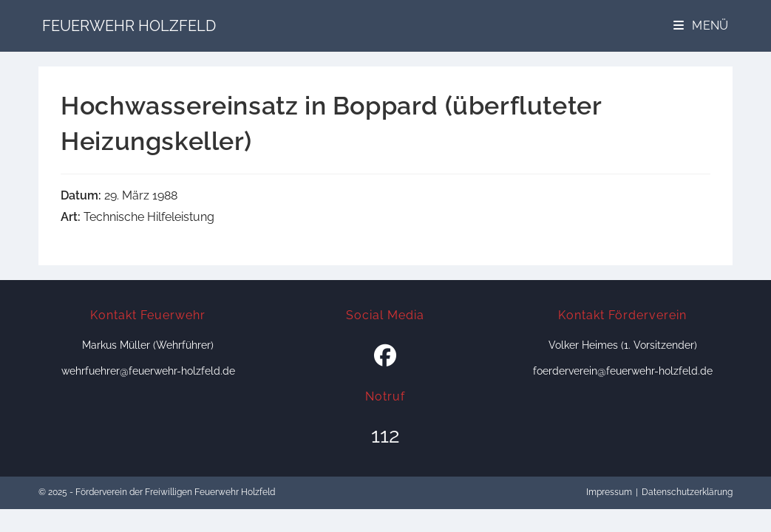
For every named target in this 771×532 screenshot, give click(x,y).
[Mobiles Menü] (701, 25)
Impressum (609, 492)
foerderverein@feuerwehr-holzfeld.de (623, 371)
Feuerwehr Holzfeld (129, 26)
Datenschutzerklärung (687, 492)
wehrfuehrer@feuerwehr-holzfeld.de (148, 371)
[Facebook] (385, 356)
